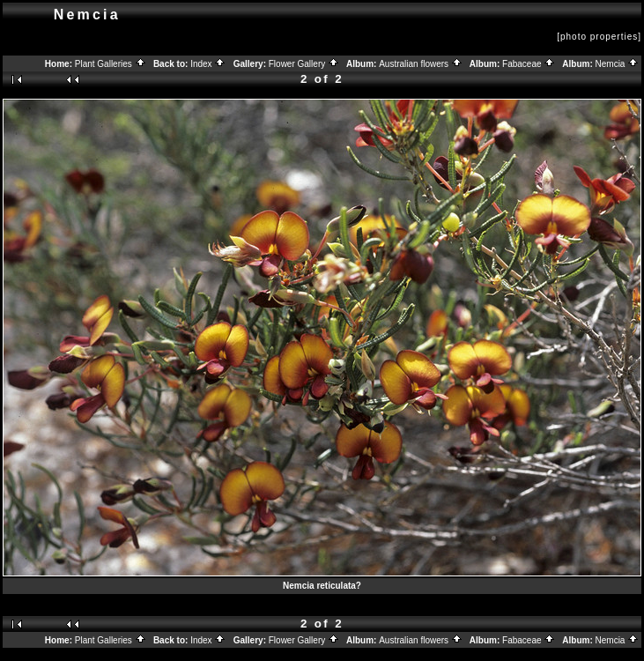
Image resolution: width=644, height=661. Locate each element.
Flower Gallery (304, 64)
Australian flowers (421, 64)
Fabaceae (529, 64)
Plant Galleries (111, 64)
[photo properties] (599, 37)
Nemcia (618, 64)
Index (208, 64)
